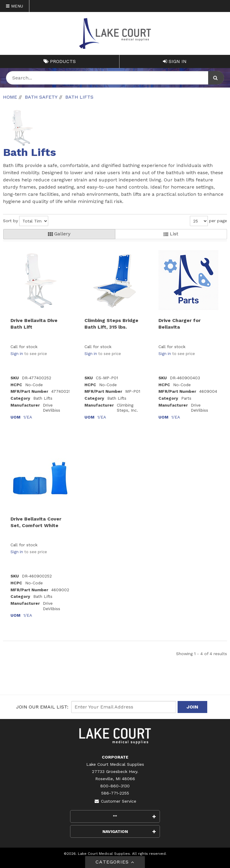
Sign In (175, 61)
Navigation (129, 831)
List (171, 234)
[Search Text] (115, 78)
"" (134, 816)
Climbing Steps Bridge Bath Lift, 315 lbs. (111, 324)
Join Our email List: (42, 707)
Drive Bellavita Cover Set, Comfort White (36, 522)
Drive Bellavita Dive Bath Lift (34, 324)
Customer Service (115, 801)
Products (60, 61)
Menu (15, 6)
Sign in (17, 354)
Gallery (59, 234)
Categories (115, 862)
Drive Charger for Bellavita (180, 324)
